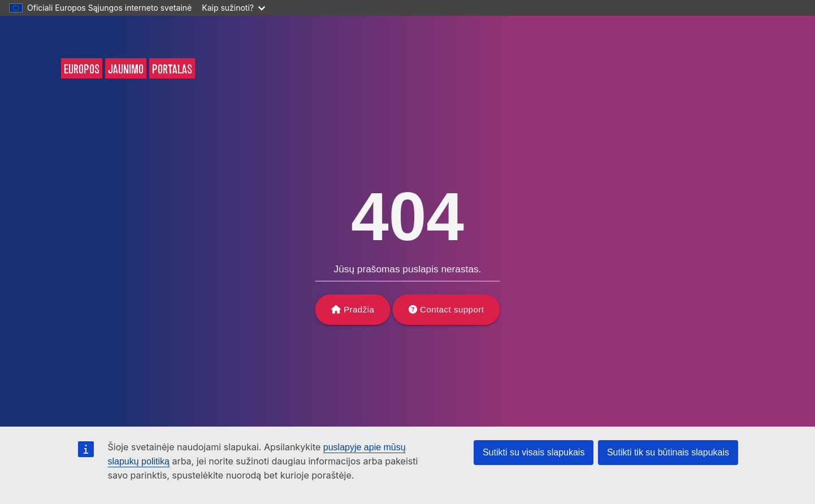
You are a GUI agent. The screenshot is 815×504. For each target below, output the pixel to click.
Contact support (452, 309)
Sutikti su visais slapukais (534, 452)
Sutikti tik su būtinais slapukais (668, 452)
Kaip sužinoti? (233, 8)
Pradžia (359, 309)
